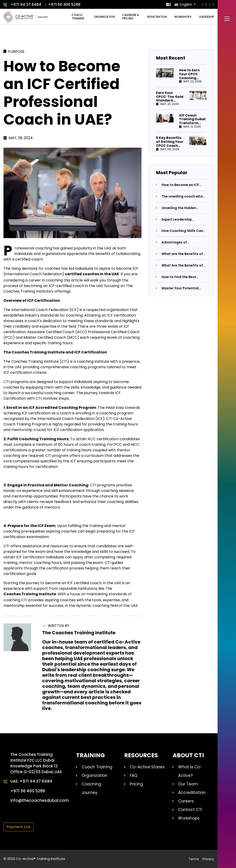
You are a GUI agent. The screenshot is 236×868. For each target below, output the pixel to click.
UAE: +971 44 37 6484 (32, 782)
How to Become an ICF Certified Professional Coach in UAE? (180, 185)
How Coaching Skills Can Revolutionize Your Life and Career (182, 231)
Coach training (78, 16)
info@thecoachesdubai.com (40, 801)
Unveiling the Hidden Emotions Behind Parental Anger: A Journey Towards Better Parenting (184, 208)
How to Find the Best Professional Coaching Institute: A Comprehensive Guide (181, 277)
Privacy (208, 859)
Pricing (136, 784)
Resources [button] (141, 755)
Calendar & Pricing (131, 16)
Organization (104, 17)
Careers (186, 801)
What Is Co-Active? (190, 771)
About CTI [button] (188, 755)
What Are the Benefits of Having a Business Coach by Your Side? (183, 265)
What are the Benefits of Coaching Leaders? (182, 254)
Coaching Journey (91, 788)
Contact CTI (190, 810)
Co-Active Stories (147, 767)
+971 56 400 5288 (63, 4)
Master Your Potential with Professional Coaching (180, 288)
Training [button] (90, 755)
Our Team (188, 784)
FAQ (134, 775)
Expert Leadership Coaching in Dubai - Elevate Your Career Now (182, 220)
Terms (194, 859)
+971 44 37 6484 (22, 4)
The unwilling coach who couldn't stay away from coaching (182, 196)
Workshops (183, 17)
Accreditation (192, 793)
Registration (157, 17)
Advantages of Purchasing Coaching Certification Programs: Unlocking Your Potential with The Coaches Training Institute (182, 242)
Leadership (206, 17)
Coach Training (97, 767)
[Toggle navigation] (227, 19)
